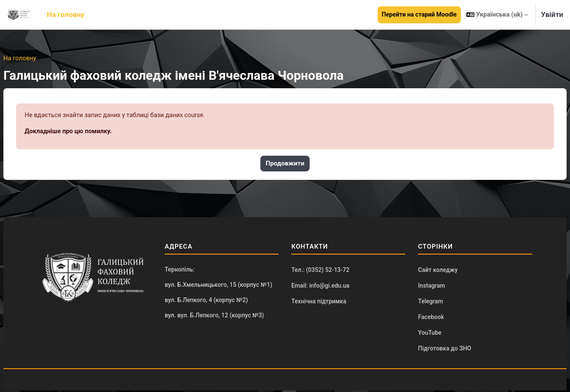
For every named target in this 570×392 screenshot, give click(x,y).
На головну (20, 58)
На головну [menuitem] (66, 14)
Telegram (430, 302)
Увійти (552, 14)
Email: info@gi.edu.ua (320, 286)
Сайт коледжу (438, 270)
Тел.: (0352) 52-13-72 (320, 270)
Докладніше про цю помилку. (69, 132)
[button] (497, 15)
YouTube (430, 334)
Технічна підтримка (319, 302)
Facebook (431, 318)
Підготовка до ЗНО (444, 350)
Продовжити (285, 164)
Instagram (432, 286)
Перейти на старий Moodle (419, 14)
